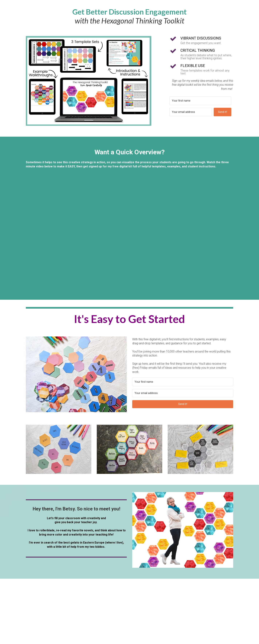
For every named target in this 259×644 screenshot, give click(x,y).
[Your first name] (200, 101)
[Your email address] (191, 112)
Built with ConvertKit (215, 121)
